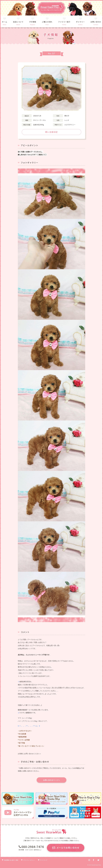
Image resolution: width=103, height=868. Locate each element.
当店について (18, 22)
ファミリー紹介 (64, 22)
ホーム (5, 22)
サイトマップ (44, 860)
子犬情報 (33, 22)
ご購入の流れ (47, 22)
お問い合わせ (96, 22)
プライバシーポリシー (29, 860)
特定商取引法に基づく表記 (11, 860)
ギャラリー (80, 22)
